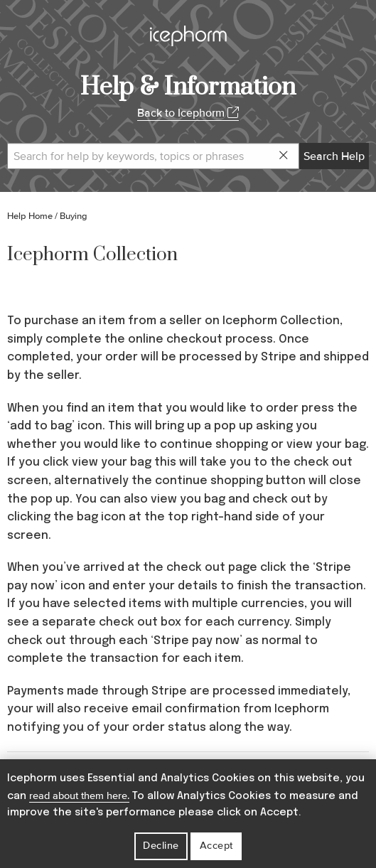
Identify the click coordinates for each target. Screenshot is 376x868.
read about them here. (79, 796)
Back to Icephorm (188, 113)
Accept (216, 846)
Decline (161, 846)
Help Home (30, 216)
